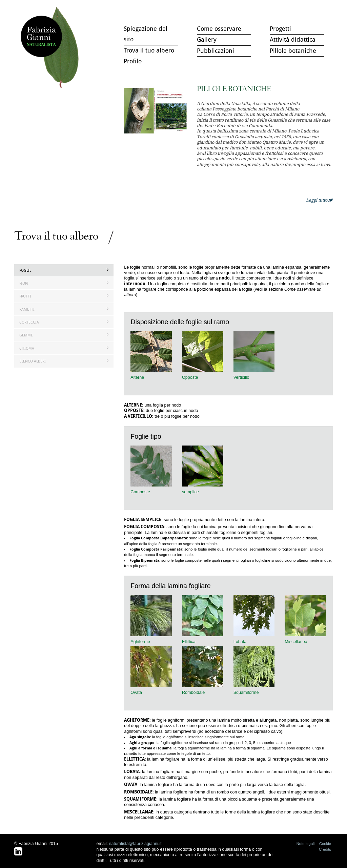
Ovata (136, 693)
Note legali (306, 844)
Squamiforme (246, 693)
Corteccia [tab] (64, 322)
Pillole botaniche (293, 50)
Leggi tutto (319, 200)
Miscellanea (296, 642)
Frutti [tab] (64, 296)
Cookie (325, 844)
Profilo (133, 61)
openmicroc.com (306, 164)
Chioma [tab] (64, 348)
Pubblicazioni (216, 50)
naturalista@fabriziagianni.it (135, 844)
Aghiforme (140, 642)
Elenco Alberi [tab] (64, 361)
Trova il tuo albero (51, 48)
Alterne (137, 377)
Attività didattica (293, 39)
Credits (325, 849)
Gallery (207, 39)
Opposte (190, 377)
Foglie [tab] (64, 270)
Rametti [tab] (64, 309)
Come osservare (219, 28)
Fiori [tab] (64, 283)
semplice (190, 492)
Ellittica (189, 642)
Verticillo (241, 377)
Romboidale (193, 693)
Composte (140, 492)
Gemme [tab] (64, 335)
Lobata (240, 642)
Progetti (280, 28)
